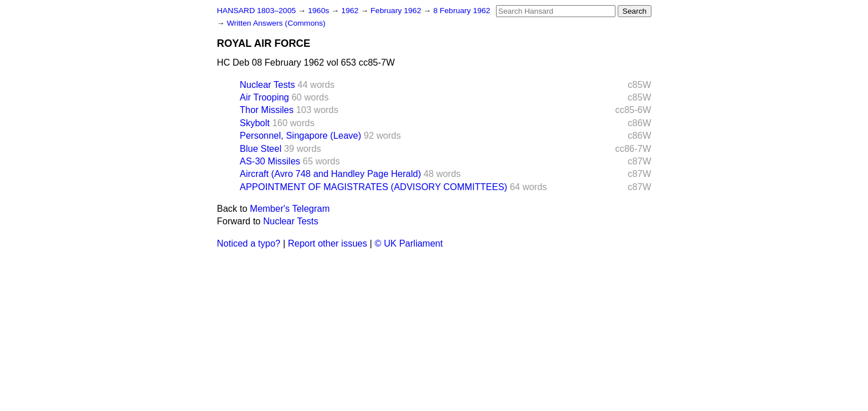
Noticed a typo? (249, 243)
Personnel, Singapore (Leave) (301, 136)
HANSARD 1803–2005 (257, 11)
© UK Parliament (409, 243)
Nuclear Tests (268, 85)
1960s (320, 11)
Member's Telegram (290, 209)
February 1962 (397, 11)
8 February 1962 (462, 11)
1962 (351, 11)
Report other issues (328, 243)
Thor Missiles (267, 110)
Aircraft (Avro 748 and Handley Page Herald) (331, 174)
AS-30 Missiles (270, 161)
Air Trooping (265, 97)
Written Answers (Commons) (276, 23)
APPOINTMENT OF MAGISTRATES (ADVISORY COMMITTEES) (374, 187)
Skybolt (255, 123)
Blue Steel (261, 149)
